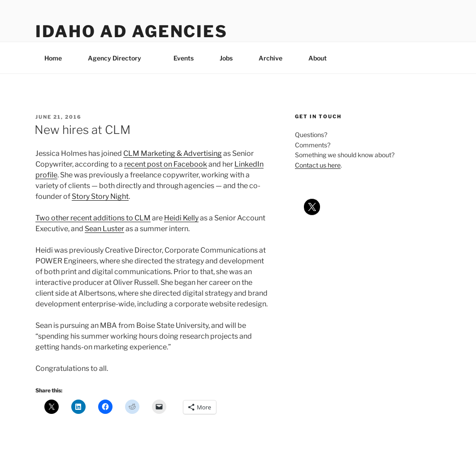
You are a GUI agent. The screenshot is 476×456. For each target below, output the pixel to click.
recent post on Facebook (166, 164)
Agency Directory (119, 58)
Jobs (226, 58)
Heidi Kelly (181, 218)
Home (53, 58)
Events (184, 58)
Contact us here (318, 165)
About (322, 58)
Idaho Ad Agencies (132, 31)
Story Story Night (100, 196)
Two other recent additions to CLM (93, 218)
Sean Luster (104, 229)
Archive (270, 58)
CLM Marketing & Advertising (173, 153)
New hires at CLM (82, 130)
